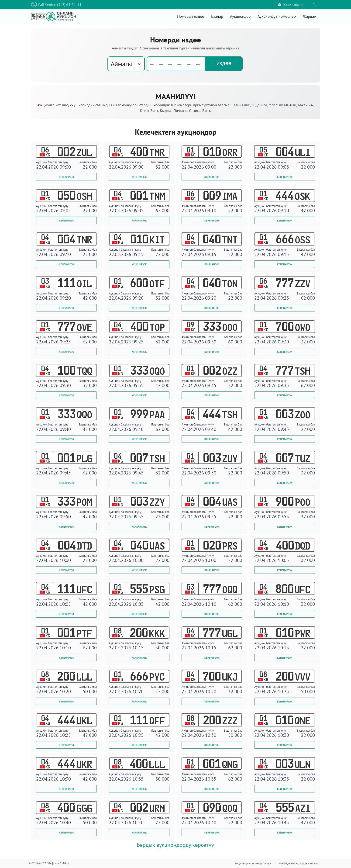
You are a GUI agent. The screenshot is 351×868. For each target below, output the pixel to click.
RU (315, 5)
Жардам (310, 16)
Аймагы (121, 64)
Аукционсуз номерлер (277, 16)
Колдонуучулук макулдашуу (253, 863)
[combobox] (126, 64)
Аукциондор (240, 16)
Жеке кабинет (291, 5)
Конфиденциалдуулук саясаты (299, 863)
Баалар (217, 16)
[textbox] (176, 64)
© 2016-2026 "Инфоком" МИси (49, 863)
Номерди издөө (191, 16)
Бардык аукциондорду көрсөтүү (175, 845)
